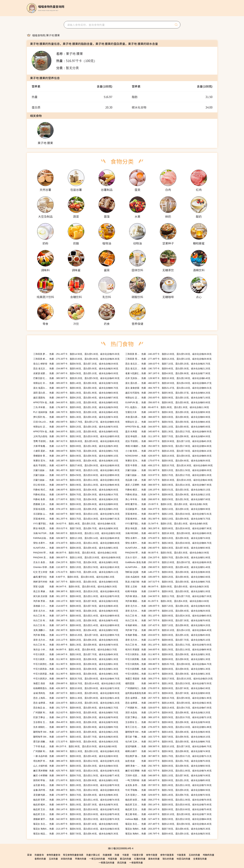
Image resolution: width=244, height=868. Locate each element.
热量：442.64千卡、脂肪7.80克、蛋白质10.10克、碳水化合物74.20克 (76, 514)
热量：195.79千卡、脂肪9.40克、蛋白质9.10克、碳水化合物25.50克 (168, 834)
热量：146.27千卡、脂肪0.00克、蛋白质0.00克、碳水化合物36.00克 (168, 572)
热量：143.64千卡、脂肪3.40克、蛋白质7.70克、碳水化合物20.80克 (76, 737)
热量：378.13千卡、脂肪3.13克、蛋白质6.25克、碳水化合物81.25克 (76, 509)
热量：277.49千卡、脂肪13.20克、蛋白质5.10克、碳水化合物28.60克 (168, 359)
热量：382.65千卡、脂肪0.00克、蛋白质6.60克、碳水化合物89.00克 (76, 504)
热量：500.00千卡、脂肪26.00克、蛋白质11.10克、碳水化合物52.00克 (77, 533)
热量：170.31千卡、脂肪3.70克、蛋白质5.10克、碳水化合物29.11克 (76, 572)
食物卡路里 (152, 855)
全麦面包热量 (200, 859)
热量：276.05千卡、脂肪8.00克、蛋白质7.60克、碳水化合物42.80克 (168, 688)
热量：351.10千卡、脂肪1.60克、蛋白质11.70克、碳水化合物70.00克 (168, 645)
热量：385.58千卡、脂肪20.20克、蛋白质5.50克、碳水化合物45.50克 (76, 378)
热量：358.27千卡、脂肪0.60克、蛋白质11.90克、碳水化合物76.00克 (168, 800)
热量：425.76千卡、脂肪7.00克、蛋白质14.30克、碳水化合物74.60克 (76, 771)
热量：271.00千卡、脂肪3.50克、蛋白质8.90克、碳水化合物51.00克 (76, 780)
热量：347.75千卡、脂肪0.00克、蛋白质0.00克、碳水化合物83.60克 (76, 582)
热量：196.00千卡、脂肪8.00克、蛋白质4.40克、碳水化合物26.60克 (76, 490)
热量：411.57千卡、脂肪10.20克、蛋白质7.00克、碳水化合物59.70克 (76, 635)
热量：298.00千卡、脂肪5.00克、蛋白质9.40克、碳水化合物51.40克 (168, 567)
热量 (117, 855)
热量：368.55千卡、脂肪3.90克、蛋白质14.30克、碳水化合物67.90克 (168, 485)
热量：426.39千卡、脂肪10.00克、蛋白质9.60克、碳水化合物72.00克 (76, 688)
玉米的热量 (194, 855)
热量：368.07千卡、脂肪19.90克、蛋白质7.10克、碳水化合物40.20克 (168, 441)
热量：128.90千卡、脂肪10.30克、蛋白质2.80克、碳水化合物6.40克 (168, 378)
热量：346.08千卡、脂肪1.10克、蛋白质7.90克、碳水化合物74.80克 (168, 775)
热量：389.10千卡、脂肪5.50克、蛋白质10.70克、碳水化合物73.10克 (168, 717)
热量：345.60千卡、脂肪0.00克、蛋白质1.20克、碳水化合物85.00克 (168, 780)
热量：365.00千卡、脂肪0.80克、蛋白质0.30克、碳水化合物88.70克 (76, 388)
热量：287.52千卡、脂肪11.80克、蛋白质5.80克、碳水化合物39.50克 (76, 693)
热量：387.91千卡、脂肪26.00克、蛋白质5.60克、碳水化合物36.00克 (76, 441)
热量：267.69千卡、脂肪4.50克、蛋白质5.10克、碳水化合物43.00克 (76, 373)
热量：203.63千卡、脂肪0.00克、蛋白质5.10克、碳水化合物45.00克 (168, 635)
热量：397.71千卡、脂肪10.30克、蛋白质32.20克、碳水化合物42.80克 (169, 480)
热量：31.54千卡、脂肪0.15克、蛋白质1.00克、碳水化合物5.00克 (167, 524)
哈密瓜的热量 (183, 859)
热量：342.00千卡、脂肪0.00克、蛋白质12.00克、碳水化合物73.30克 (76, 819)
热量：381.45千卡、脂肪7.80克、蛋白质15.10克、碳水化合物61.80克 (76, 470)
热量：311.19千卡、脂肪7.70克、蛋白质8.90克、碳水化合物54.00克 (168, 436)
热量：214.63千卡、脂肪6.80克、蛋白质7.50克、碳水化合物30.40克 (76, 606)
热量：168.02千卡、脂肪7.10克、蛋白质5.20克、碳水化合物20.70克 (168, 364)
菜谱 (29, 855)
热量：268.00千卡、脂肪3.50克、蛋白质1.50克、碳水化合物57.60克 (168, 499)
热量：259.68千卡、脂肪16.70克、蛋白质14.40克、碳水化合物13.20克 (77, 683)
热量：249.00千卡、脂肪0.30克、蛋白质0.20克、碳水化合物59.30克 (168, 412)
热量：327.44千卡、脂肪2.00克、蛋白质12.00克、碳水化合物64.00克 (168, 819)
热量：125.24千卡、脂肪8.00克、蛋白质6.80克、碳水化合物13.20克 (168, 712)
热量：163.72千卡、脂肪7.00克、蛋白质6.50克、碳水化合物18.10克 (168, 737)
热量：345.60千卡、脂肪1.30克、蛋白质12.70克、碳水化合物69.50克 (168, 431)
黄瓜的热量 (125, 859)
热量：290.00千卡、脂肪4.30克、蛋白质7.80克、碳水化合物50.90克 (168, 548)
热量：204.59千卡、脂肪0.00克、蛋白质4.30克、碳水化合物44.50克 (76, 766)
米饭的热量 (66, 859)
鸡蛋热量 (112, 859)
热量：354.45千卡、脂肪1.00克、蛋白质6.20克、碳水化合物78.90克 (76, 722)
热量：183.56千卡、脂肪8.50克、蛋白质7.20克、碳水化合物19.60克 (76, 364)
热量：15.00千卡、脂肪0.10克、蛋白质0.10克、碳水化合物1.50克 (167, 504)
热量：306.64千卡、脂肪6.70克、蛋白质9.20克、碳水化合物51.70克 (76, 451)
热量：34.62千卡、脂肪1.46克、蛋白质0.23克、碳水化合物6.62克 (75, 524)
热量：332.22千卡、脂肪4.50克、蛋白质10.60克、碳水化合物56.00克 (76, 475)
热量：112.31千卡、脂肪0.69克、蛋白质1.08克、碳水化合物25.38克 (76, 446)
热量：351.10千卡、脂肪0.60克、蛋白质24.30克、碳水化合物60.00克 (168, 616)
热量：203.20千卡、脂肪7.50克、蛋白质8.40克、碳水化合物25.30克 (168, 829)
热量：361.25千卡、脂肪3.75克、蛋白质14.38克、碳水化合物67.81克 (76, 519)
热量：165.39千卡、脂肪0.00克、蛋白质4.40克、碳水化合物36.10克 (76, 461)
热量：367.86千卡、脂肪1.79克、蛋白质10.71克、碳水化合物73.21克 (168, 756)
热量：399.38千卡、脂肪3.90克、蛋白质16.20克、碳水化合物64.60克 (76, 591)
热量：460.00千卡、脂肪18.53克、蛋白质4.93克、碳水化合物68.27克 (168, 383)
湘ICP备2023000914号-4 (120, 848)
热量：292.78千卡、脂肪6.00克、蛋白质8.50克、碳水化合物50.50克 (168, 766)
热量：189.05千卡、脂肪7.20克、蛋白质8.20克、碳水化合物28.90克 (168, 606)
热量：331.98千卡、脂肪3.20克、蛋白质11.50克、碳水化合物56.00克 (168, 470)
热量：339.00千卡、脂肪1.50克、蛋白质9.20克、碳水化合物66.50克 (168, 790)
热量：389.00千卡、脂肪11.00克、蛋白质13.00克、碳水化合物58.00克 (77, 557)
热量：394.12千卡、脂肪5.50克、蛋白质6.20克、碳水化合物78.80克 (76, 717)
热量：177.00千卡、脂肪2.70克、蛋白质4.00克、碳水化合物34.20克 (76, 499)
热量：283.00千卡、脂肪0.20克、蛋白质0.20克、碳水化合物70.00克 (76, 427)
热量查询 (39, 855)
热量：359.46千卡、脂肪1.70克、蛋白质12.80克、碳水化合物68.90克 (76, 790)
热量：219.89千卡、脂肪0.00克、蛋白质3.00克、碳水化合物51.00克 (168, 591)
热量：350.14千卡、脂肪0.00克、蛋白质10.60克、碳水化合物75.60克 (168, 805)
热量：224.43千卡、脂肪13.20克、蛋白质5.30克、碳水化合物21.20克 (76, 703)
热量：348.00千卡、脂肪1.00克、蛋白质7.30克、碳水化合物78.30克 (76, 805)
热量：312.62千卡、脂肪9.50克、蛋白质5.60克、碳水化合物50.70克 (76, 712)
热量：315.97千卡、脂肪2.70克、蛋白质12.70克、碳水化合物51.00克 (168, 475)
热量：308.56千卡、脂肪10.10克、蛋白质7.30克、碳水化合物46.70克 (168, 746)
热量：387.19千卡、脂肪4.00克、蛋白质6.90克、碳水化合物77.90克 (168, 373)
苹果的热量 (81, 859)
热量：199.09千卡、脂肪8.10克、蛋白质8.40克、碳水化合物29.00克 (168, 611)
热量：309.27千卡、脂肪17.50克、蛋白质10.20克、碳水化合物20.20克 (169, 679)
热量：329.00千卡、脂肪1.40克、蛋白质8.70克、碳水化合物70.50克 (168, 795)
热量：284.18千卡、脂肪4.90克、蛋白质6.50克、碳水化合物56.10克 (76, 456)
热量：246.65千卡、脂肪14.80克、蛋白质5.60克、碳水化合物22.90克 (168, 703)
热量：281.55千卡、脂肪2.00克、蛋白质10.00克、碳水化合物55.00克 (76, 436)
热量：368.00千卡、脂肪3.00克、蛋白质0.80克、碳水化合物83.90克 (168, 417)
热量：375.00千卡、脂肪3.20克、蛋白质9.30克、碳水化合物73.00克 (168, 538)
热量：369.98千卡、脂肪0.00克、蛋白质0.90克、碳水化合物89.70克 (76, 727)
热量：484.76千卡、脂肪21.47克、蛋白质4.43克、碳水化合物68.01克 (168, 388)
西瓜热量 (122, 863)
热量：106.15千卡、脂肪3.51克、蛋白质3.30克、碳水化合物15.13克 (168, 490)
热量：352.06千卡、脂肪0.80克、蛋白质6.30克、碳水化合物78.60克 (168, 722)
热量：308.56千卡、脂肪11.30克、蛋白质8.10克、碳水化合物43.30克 (76, 751)
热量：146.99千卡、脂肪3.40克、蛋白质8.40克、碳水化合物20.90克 (168, 732)
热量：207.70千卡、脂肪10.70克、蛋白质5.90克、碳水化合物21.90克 (168, 698)
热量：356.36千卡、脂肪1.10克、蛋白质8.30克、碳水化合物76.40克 (76, 620)
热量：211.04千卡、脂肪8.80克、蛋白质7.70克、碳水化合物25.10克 (168, 640)
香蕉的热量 (40, 859)
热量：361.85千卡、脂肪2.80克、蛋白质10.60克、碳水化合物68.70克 (168, 543)
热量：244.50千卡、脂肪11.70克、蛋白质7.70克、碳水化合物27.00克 (168, 596)
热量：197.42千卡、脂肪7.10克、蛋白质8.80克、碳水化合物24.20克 (168, 625)
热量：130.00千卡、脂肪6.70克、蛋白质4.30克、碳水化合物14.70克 (76, 494)
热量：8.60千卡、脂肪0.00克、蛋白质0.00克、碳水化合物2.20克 (74, 577)
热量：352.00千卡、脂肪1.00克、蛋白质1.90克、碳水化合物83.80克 (76, 393)
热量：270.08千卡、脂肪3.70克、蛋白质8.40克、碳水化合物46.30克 (76, 795)
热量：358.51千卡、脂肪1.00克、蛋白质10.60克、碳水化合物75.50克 (76, 785)
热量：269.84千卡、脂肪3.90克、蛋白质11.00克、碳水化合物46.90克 (76, 485)
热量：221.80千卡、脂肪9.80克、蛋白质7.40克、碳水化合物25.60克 (76, 824)
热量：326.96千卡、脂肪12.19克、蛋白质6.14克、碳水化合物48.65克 (76, 538)
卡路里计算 (137, 855)
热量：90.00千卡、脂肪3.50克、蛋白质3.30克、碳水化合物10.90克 (167, 553)
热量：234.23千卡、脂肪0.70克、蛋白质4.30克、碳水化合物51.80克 (168, 557)
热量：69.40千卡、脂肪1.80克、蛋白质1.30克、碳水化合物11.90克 (167, 407)
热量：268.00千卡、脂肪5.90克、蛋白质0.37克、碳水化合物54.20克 (168, 393)
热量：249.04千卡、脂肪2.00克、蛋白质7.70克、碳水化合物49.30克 (76, 654)
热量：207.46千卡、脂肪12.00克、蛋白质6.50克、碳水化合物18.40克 (168, 824)
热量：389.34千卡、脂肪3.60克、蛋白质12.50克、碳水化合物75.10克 (76, 761)
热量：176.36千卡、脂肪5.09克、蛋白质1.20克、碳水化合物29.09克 (76, 407)
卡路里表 (181, 855)
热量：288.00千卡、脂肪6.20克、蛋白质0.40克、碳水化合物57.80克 (76, 398)
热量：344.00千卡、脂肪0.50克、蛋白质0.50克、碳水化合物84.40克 (168, 422)
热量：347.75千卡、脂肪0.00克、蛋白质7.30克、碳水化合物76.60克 (168, 620)
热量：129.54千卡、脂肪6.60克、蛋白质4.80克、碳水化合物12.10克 (168, 494)
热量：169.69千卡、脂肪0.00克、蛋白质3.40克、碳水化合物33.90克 (76, 756)
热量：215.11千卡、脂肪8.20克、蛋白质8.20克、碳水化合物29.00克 (76, 640)
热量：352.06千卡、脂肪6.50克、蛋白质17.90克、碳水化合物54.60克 (168, 446)
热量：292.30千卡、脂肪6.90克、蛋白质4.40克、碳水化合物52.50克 (76, 630)
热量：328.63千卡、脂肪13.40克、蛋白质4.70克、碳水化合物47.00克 (168, 708)
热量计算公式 (93, 855)
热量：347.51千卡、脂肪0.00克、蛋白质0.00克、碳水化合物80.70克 (168, 582)
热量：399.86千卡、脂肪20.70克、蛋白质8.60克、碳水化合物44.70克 (168, 664)
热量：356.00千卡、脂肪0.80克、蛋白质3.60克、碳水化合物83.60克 (168, 402)
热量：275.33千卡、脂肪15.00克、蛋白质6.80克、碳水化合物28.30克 (76, 359)
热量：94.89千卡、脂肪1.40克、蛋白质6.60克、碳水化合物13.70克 (75, 650)
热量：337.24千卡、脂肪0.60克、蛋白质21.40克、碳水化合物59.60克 (76, 616)
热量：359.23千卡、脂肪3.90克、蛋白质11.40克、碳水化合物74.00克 (76, 800)
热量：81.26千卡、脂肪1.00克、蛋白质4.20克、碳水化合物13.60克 (167, 601)
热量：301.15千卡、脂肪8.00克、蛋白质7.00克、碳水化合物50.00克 (168, 693)
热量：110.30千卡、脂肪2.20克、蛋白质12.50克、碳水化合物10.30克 (76, 567)
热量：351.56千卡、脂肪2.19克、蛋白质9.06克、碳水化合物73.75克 (168, 519)
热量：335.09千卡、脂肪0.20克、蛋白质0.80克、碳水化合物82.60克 (168, 577)
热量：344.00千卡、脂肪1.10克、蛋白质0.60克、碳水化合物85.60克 (76, 402)
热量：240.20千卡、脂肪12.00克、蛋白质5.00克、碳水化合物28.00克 (168, 354)
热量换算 (107, 855)
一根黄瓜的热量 (106, 863)
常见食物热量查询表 (73, 855)
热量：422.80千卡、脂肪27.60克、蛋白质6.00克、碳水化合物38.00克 (76, 465)
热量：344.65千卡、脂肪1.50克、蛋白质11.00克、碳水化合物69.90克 (168, 650)
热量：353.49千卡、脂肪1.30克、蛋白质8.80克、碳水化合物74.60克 (76, 645)
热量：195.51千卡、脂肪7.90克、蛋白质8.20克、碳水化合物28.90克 (76, 611)
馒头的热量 (168, 859)
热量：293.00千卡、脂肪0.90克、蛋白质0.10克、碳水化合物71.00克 (168, 398)
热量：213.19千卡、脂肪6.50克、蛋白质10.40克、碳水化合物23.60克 (76, 829)
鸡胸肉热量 (208, 855)
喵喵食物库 (39, 35)
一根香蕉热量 (136, 863)
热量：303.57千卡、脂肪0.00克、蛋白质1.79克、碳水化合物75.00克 (168, 761)
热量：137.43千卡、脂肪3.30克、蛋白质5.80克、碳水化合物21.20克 (76, 732)
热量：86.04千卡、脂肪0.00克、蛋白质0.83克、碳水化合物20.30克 (75, 587)
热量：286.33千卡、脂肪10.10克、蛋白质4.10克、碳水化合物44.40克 (168, 630)
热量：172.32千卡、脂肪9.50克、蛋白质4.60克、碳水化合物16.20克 (76, 742)
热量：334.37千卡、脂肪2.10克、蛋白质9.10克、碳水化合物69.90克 (168, 509)
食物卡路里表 (167, 855)
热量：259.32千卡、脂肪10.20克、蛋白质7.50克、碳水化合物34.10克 (168, 451)
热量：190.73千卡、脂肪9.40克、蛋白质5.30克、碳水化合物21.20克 (168, 369)
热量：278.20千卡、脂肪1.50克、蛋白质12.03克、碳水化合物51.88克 (168, 727)
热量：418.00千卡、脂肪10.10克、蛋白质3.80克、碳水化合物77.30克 (168, 814)
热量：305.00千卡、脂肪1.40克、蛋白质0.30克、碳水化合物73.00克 (76, 383)
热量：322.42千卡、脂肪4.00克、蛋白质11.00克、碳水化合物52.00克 (76, 480)
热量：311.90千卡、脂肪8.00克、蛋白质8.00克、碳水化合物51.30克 (168, 654)
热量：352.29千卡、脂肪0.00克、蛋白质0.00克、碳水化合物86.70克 (168, 742)
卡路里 (125, 855)
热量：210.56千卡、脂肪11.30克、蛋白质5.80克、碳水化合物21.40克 (76, 698)
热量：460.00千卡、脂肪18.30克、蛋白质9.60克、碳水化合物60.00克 (168, 533)
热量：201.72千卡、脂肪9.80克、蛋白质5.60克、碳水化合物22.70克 (76, 708)
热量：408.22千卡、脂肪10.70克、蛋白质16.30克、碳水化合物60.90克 (169, 465)
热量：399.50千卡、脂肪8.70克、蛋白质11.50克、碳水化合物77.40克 (76, 775)
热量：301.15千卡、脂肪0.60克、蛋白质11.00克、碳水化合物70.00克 (76, 596)
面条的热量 (154, 859)
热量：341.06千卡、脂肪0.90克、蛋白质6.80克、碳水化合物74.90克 (168, 751)
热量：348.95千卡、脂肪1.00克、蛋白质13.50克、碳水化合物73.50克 (168, 683)
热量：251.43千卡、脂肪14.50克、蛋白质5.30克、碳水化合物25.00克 (76, 354)
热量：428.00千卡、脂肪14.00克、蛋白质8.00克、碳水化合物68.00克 (168, 456)
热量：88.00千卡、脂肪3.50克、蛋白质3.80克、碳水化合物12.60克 (75, 553)
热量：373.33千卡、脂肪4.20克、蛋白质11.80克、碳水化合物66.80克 (76, 543)
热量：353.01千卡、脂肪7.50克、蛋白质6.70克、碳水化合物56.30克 (76, 528)
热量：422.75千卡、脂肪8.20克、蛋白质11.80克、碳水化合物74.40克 (168, 771)
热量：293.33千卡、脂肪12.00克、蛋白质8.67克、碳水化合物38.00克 (168, 562)
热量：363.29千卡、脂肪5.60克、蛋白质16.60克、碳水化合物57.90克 (168, 528)
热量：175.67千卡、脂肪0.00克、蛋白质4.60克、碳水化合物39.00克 (168, 461)
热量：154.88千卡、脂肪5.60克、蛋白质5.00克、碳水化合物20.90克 (76, 369)
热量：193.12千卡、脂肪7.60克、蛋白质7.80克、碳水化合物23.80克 (76, 601)
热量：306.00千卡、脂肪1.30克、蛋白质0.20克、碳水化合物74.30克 (76, 417)
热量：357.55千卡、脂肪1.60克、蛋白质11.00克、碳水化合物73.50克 (168, 785)
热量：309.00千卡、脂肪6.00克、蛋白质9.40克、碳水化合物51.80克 (76, 548)
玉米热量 (53, 859)
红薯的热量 (140, 859)
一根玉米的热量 (97, 859)
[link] (39, 35)
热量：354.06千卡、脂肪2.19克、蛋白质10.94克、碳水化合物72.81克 (168, 514)
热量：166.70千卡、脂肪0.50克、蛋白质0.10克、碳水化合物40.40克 (76, 412)
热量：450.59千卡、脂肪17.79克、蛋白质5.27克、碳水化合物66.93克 (76, 422)
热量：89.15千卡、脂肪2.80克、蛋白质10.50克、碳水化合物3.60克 (75, 746)
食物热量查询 (53, 855)
